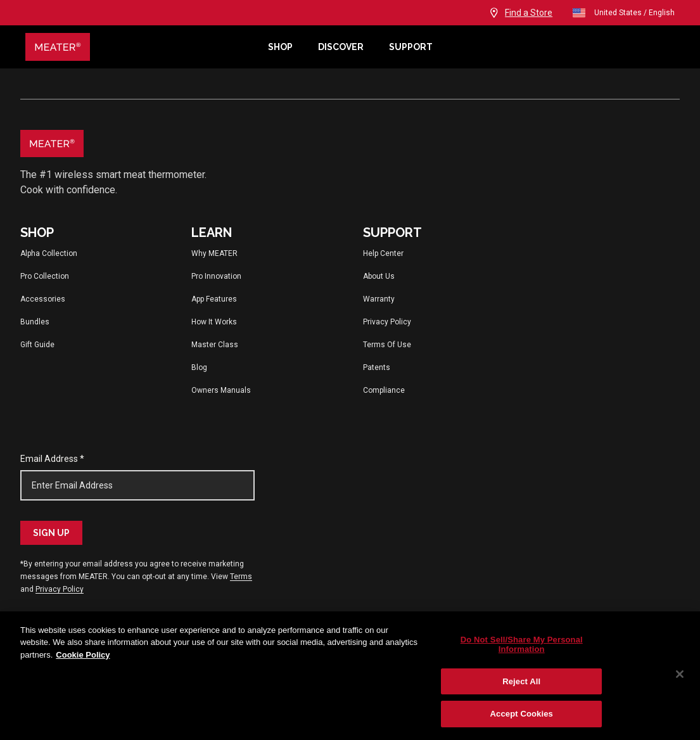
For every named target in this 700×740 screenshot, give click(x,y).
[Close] (680, 674)
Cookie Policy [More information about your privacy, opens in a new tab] (83, 655)
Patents (377, 367)
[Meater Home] (140, 47)
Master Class (215, 345)
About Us (379, 276)
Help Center (383, 253)
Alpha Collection (49, 253)
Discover (341, 47)
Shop (280, 47)
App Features (214, 299)
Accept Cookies (522, 714)
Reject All (521, 681)
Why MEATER (214, 253)
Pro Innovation (216, 276)
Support (411, 47)
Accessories (43, 299)
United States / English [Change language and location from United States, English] (623, 13)
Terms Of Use (387, 345)
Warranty (379, 299)
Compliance (384, 390)
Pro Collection (45, 276)
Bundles (35, 322)
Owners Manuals (221, 390)
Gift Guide (37, 345)
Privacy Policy (387, 322)
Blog (199, 367)
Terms (241, 577)
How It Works (214, 322)
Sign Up (51, 533)
